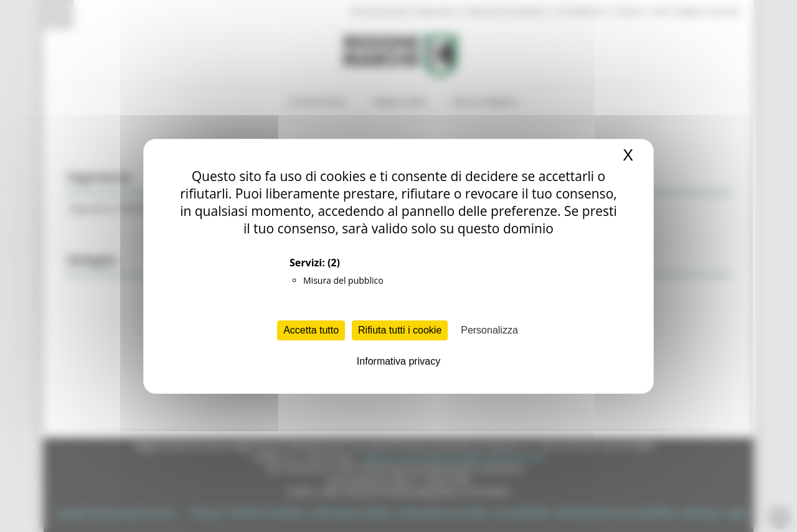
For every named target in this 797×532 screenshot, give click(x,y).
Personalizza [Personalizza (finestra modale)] (489, 330)
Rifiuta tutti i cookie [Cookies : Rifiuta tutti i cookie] (400, 330)
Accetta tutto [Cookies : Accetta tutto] (311, 330)
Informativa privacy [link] (398, 361)
